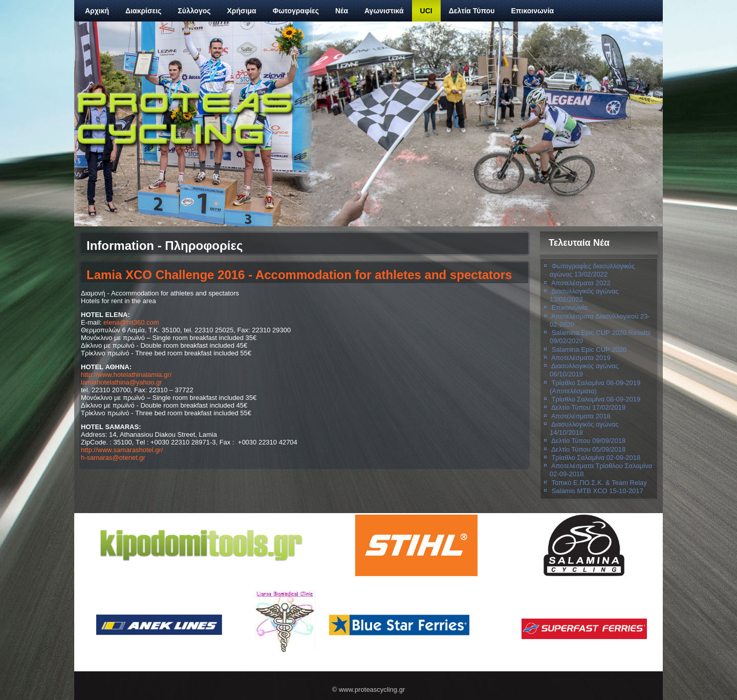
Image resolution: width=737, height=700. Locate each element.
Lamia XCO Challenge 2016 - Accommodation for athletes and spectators (299, 275)
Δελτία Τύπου (472, 11)
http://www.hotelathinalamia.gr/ (126, 375)
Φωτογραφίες (296, 11)
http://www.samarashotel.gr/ (122, 450)
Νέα (342, 11)
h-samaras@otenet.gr (113, 458)
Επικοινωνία (533, 11)
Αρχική (97, 11)
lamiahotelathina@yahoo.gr (121, 382)
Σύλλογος (194, 11)
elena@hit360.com (131, 322)
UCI (426, 11)
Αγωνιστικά (384, 11)
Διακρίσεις (143, 11)
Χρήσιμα (242, 11)
